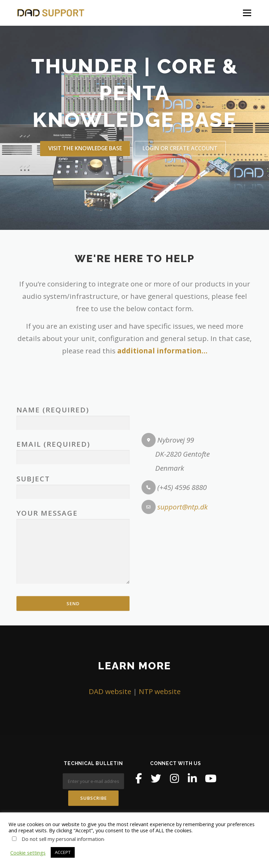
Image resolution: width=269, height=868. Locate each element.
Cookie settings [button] (28, 853)
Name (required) (73, 540)
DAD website (110, 691)
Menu (247, 13)
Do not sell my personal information (63, 839)
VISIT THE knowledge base (85, 148)
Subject (73, 609)
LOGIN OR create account (180, 148)
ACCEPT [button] (63, 852)
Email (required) (73, 575)
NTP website (160, 691)
